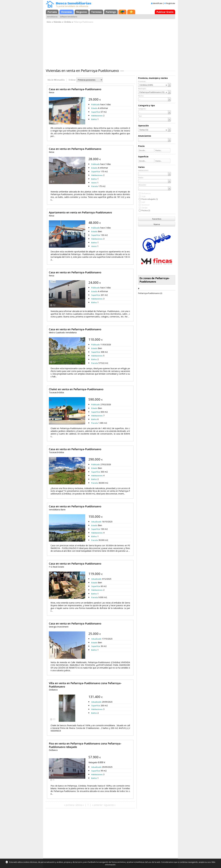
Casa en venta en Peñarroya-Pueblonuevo (75, 89)
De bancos (146, 193)
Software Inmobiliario (69, 17)
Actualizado (96, 522)
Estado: (141, 178)
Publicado (96, 105)
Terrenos (96, 12)
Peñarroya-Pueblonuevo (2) (150, 293)
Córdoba (67, 22)
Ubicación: (142, 185)
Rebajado (93, 762)
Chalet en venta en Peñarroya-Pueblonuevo (76, 389)
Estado (94, 108)
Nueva (157, 224)
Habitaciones (97, 116)
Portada (52, 12)
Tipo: (140, 116)
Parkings (111, 12)
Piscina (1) (146, 210)
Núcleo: (141, 96)
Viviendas (67, 12)
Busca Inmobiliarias (74, 3)
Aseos (94, 183)
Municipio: (142, 89)
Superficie (96, 112)
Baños (94, 119)
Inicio (49, 22)
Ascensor (146, 205)
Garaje (144, 208)
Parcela (95, 186)
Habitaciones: (143, 170)
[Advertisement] (110, 45)
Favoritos (157, 219)
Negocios (82, 12)
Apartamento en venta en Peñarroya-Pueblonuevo (80, 212)
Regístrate (171, 3)
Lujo (143, 202)
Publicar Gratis (165, 12)
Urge (144, 196)
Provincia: (142, 81)
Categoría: (142, 109)
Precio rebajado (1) (150, 199)
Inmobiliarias (52, 17)
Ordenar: (72, 80)
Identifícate (158, 3)
